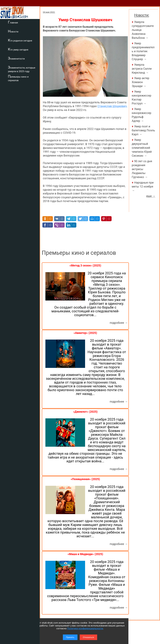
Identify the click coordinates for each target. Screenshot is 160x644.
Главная (13, 22)
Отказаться (88, 637)
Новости (13, 31)
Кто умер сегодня (18, 49)
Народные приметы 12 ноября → (143, 186)
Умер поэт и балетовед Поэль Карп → (143, 130)
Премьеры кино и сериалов (18, 78)
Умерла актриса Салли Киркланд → (142, 69)
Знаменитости (16, 58)
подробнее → (119, 323)
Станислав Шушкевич (112, 106)
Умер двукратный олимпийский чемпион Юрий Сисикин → (142, 148)
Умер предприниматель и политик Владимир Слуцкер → (143, 51)
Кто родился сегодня (20, 40)
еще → (151, 196)
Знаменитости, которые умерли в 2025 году (22, 69)
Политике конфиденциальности (85, 628)
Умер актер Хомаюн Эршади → (140, 82)
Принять (70, 637)
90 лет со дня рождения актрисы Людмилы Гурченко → (142, 169)
